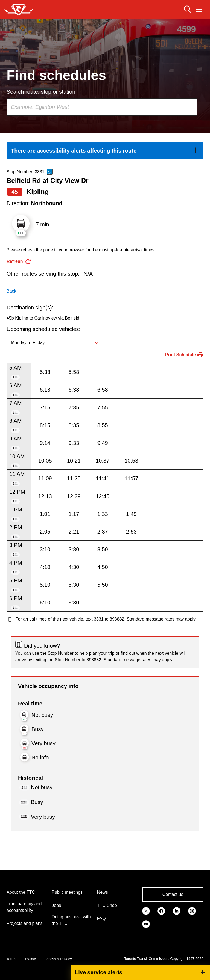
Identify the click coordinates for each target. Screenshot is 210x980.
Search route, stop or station (41, 92)
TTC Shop (107, 905)
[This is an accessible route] (50, 172)
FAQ (101, 918)
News (103, 892)
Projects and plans (25, 923)
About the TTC (21, 892)
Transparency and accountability (24, 907)
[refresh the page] (19, 262)
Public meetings (67, 892)
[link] (105, 151)
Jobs (56, 905)
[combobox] (102, 107)
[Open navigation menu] (199, 9)
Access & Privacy (58, 959)
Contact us (173, 894)
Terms (11, 959)
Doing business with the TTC (71, 920)
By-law (30, 959)
